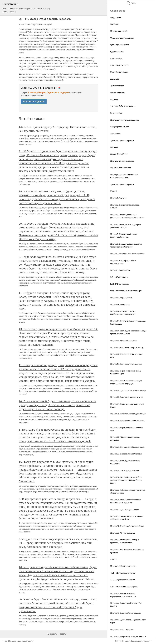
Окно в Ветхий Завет (119, 154)
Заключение (115, 134)
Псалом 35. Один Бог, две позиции (125, 509)
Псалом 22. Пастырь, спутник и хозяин (126, 397)
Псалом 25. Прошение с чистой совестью (127, 421)
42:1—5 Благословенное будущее (124, 587)
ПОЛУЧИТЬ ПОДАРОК (34, 101)
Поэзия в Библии (117, 93)
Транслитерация (117, 86)
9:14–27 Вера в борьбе (119, 284)
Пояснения (115, 24)
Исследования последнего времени (125, 120)
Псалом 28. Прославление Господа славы (127, 447)
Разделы (63, 634)
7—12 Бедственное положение (123, 580)
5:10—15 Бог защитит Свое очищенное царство (132, 641)
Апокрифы (115, 79)
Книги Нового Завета (119, 72)
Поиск (131, 3)
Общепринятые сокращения (122, 38)
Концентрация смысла (120, 127)
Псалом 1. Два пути (118, 198)
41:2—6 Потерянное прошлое (123, 573)
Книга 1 (114, 191)
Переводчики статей (119, 31)
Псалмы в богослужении (121, 168)
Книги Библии (116, 58)
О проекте (52, 634)
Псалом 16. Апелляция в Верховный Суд (127, 347)
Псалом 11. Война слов (120, 304)
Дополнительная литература (122, 140)
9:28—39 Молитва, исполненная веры (126, 291)
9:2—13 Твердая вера (119, 277)
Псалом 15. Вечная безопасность (124, 341)
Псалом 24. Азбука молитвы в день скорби (128, 414)
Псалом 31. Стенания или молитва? (125, 470)
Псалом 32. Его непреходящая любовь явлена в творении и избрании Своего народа (126, 480)
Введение (114, 99)
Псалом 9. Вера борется (120, 270)
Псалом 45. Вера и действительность (126, 613)
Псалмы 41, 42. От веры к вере (123, 566)
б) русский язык (117, 52)
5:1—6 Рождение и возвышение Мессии (19, 641)
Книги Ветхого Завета (119, 65)
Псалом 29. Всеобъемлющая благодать (126, 454)
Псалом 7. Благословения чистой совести (127, 254)
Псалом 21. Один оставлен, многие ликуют (128, 390)
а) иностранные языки (119, 45)
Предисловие (116, 17)
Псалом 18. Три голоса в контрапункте (126, 364)
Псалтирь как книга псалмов (122, 161)
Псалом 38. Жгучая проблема (122, 533)
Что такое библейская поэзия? (123, 106)
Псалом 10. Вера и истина (121, 298)
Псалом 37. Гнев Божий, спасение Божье (127, 526)
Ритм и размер (116, 113)
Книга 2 (114, 559)
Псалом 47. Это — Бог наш (122, 630)
